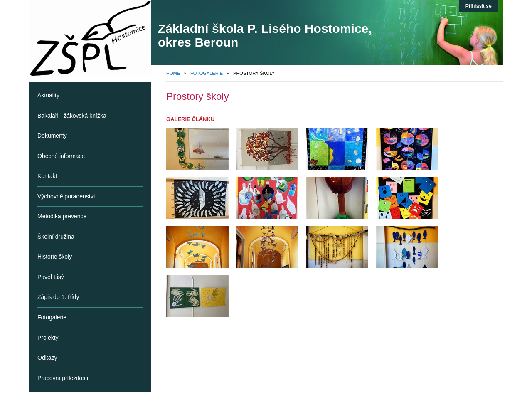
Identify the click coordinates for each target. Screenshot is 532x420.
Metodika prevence (62, 216)
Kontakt (47, 176)
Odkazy (47, 358)
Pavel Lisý (51, 277)
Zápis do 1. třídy (58, 297)
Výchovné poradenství (66, 196)
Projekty (48, 338)
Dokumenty (52, 136)
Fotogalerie (207, 73)
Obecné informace (61, 156)
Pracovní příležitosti (63, 378)
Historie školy (55, 257)
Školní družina (56, 237)
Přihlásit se (478, 6)
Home (173, 73)
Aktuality (48, 95)
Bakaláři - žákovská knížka (72, 116)
